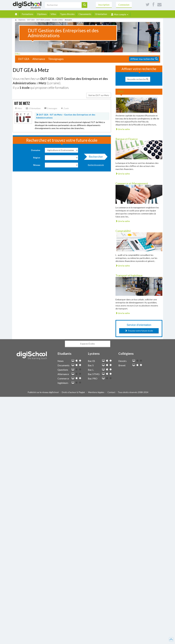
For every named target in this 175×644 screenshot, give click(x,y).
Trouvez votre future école (139, 331)
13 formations (33, 108)
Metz (18, 108)
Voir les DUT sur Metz (99, 95)
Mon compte (120, 14)
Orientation (101, 14)
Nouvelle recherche (138, 79)
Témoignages (56, 59)
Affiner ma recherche (144, 59)
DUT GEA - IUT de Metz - (66, 116)
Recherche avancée (96, 165)
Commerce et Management (132, 183)
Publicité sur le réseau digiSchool (43, 392)
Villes (53, 14)
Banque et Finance (127, 139)
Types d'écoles (67, 14)
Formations (27, 14)
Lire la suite (123, 129)
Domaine (36, 150)
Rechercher (95, 157)
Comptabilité (123, 231)
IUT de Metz (22, 104)
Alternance (39, 59)
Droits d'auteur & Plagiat (73, 392)
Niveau (37, 165)
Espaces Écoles (88, 344)
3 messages (51, 108)
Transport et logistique (129, 275)
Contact (111, 392)
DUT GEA (24, 59)
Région (37, 158)
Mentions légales (96, 392)
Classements (85, 14)
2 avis (65, 108)
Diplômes (42, 14)
